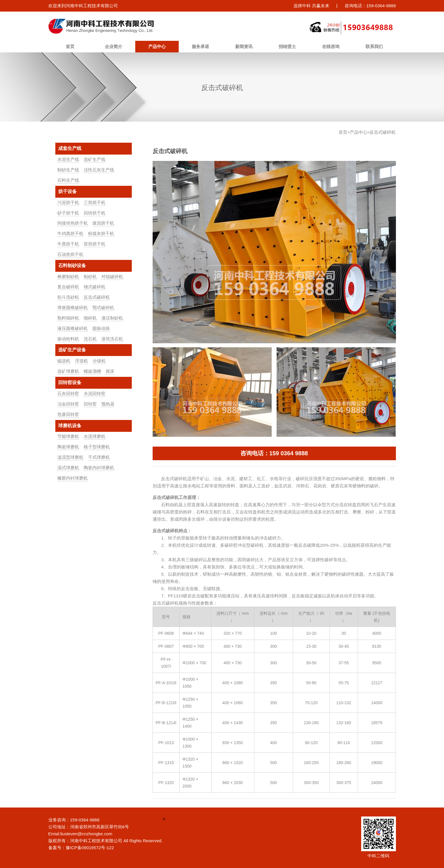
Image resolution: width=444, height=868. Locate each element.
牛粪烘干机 (68, 244)
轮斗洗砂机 (68, 297)
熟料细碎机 (68, 318)
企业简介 (114, 46)
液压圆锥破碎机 (73, 328)
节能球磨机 (68, 436)
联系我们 (374, 46)
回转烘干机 (95, 213)
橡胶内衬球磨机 (73, 478)
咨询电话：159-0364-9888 (370, 6)
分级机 (99, 361)
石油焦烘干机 (70, 254)
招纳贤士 (287, 46)
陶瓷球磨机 (68, 447)
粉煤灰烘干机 (101, 233)
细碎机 (90, 318)
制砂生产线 (68, 170)
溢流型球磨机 (70, 457)
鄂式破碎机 (103, 308)
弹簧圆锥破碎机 (73, 308)
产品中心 (157, 46)
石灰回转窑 (68, 393)
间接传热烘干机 (73, 223)
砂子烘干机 (68, 213)
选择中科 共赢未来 (311, 6)
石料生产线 (68, 180)
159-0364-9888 (85, 820)
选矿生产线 (95, 159)
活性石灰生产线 (99, 170)
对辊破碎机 (112, 277)
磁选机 (64, 361)
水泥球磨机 (95, 436)
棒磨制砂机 (68, 277)
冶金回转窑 (68, 404)
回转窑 (90, 404)
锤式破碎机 (95, 287)
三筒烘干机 (95, 202)
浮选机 (82, 361)
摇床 (110, 371)
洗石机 (90, 339)
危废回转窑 (68, 414)
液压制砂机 (112, 318)
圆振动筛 (101, 328)
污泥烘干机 (68, 202)
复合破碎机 (68, 287)
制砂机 (90, 277)
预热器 (108, 404)
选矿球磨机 (68, 371)
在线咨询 (331, 46)
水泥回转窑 (95, 393)
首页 (70, 46)
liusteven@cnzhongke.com (86, 834)
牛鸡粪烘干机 (70, 233)
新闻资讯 (244, 46)
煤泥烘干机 (103, 223)
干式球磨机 (99, 457)
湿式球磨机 (68, 468)
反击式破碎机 (97, 297)
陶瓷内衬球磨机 (99, 468)
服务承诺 (200, 46)
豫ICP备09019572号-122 (90, 848)
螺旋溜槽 (92, 371)
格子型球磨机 (97, 447)
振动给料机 (68, 339)
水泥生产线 (68, 159)
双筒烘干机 (95, 244)
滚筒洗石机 (112, 339)
